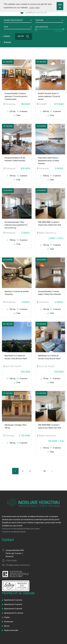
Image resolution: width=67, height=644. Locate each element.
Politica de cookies (32, 529)
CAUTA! (23, 36)
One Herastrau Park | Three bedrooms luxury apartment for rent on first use (16, 225)
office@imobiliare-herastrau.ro (18, 565)
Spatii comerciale (11, 630)
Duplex (7, 617)
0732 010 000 (11, 561)
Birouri (7, 626)
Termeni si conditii (9, 532)
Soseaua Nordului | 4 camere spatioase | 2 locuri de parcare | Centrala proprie (16, 96)
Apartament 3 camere (13, 604)
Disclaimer (22, 532)
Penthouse (9, 622)
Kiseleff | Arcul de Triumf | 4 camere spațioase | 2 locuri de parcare (49, 96)
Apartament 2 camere (13, 600)
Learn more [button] (34, 8)
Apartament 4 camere (13, 609)
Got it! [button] (60, 6)
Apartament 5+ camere (14, 613)
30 (44, 471)
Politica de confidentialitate (13, 529)
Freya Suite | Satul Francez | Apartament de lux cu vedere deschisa (49, 161)
